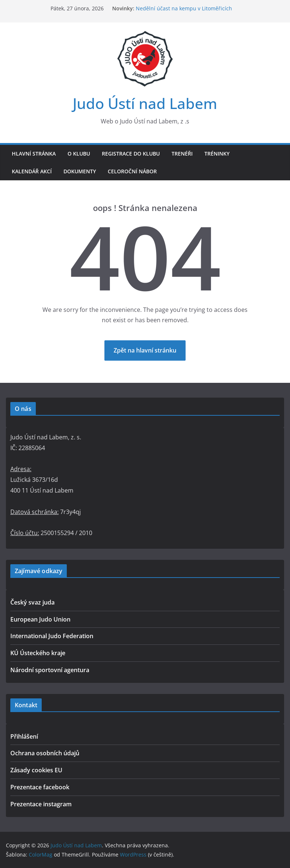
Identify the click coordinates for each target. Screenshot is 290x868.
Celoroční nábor (132, 171)
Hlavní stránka (34, 154)
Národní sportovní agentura (50, 670)
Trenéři (182, 154)
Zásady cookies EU (36, 770)
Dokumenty (80, 171)
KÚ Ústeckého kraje (38, 653)
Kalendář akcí (32, 171)
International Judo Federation (52, 636)
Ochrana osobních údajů (45, 753)
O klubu (79, 154)
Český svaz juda (32, 602)
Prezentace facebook (40, 787)
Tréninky (217, 154)
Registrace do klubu (131, 154)
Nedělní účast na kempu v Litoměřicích (184, 8)
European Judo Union (40, 619)
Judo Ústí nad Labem (145, 103)
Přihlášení (24, 736)
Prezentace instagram (41, 804)
